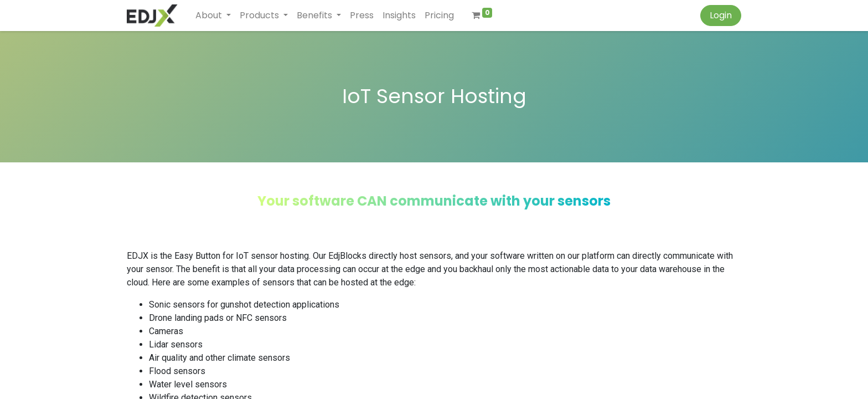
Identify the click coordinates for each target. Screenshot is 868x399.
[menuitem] (362, 16)
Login (721, 15)
